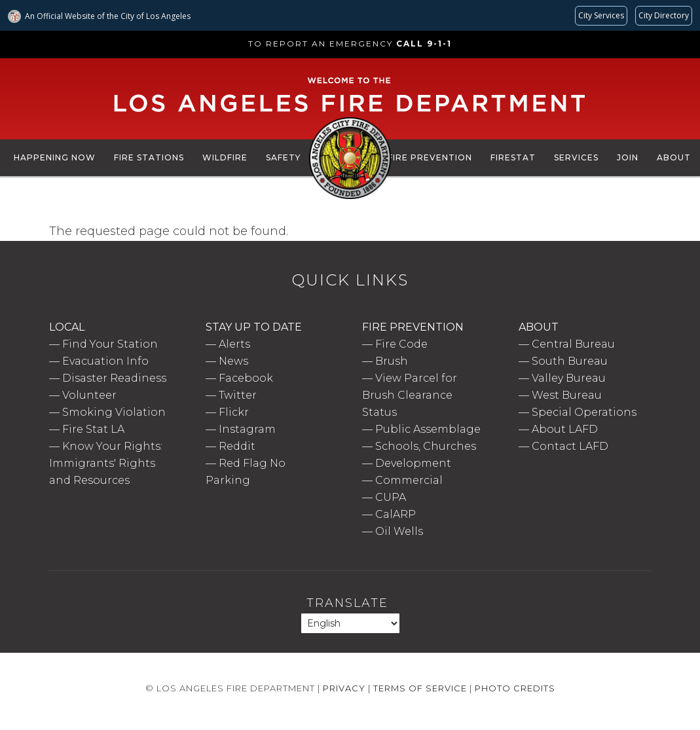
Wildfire (225, 157)
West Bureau (567, 395)
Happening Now (55, 157)
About (674, 157)
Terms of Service (420, 688)
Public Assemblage (428, 429)
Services (576, 157)
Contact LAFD (570, 446)
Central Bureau (573, 344)
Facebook (246, 378)
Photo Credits (515, 688)
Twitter (238, 395)
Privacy (344, 688)
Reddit (237, 446)
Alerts (234, 344)
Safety (283, 157)
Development (413, 463)
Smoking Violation (114, 412)
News (233, 361)
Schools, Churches (426, 446)
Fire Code (401, 344)
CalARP (396, 514)
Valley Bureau (569, 378)
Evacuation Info (105, 361)
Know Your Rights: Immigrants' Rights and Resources (106, 463)
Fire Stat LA (93, 429)
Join (628, 157)
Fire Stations (149, 157)
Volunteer (89, 395)
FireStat (513, 157)
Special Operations (584, 412)
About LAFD (565, 429)
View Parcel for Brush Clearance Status (410, 395)
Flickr (234, 412)
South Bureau (570, 361)
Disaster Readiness (114, 378)
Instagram (247, 429)
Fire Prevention (430, 157)
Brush (392, 361)
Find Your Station (110, 344)
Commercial (409, 480)
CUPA (391, 497)
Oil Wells (399, 531)
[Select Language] (350, 623)
